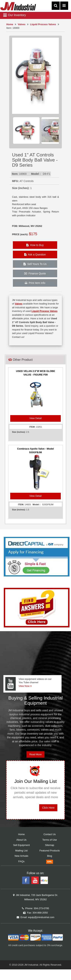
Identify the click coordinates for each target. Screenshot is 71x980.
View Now (25, 686)
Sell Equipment (21, 845)
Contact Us (50, 834)
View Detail (35, 418)
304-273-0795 (41, 908)
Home (10, 24)
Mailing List (21, 851)
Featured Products (50, 851)
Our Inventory (14, 15)
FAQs (21, 861)
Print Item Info (35, 283)
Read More (35, 754)
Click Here (48, 808)
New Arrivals (21, 856)
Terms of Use (50, 840)
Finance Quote (35, 273)
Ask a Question (35, 255)
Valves (22, 24)
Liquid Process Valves (43, 24)
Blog (50, 856)
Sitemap (50, 845)
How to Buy (35, 245)
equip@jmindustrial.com (41, 917)
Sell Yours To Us (35, 264)
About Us (21, 840)
